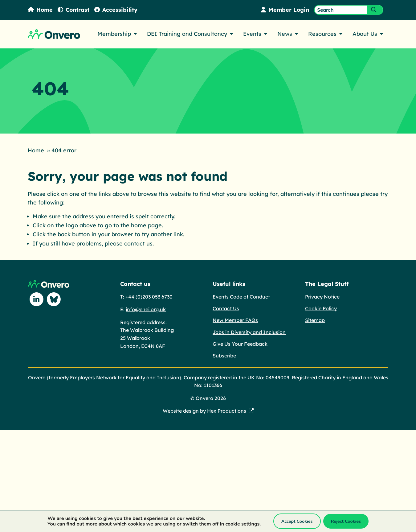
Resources (322, 34)
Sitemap (315, 320)
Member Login (285, 10)
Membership (114, 34)
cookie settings (242, 524)
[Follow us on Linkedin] (36, 299)
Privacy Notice (322, 296)
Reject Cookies (346, 521)
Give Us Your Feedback (240, 343)
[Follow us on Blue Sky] (54, 299)
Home (40, 10)
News (285, 34)
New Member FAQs (235, 320)
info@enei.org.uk (146, 309)
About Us (365, 34)
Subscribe (224, 355)
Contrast (74, 10)
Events (252, 34)
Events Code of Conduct (242, 296)
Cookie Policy (321, 308)
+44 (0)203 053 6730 (149, 296)
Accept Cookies (297, 521)
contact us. (139, 243)
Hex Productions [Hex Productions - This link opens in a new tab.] (227, 410)
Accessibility (116, 10)
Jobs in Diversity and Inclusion (249, 332)
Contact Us (226, 308)
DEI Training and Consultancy (187, 34)
